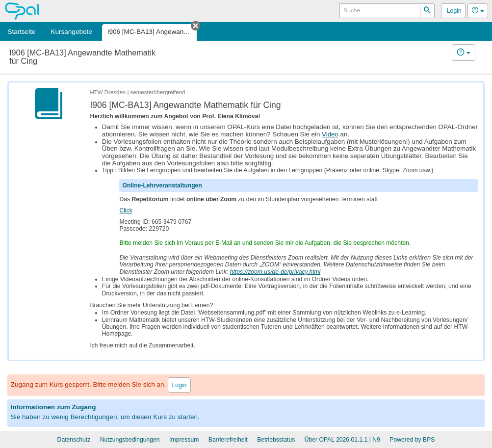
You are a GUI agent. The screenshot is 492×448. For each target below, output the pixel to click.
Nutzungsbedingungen (130, 440)
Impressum (184, 440)
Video (330, 134)
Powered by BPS (412, 440)
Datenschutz (74, 440)
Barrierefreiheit (228, 440)
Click (126, 211)
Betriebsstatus (276, 440)
